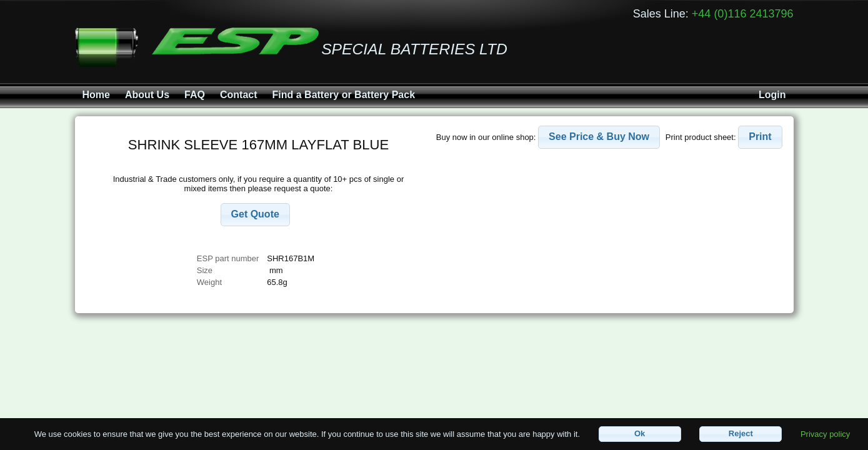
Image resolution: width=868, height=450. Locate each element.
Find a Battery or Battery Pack (344, 95)
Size (206, 270)
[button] (255, 215)
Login (772, 95)
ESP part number (228, 258)
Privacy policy (825, 433)
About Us (147, 95)
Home (96, 95)
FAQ (195, 95)
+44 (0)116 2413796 (743, 14)
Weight (209, 282)
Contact (239, 95)
